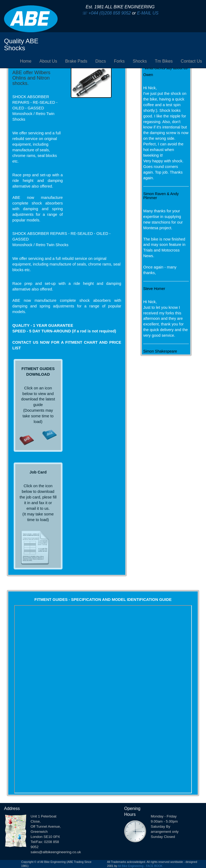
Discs (101, 61)
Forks (119, 61)
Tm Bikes (164, 61)
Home (26, 61)
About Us (48, 61)
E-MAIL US (148, 13)
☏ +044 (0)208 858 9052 (106, 13)
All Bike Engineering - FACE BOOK (140, 866)
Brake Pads (76, 61)
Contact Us (191, 61)
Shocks (140, 61)
